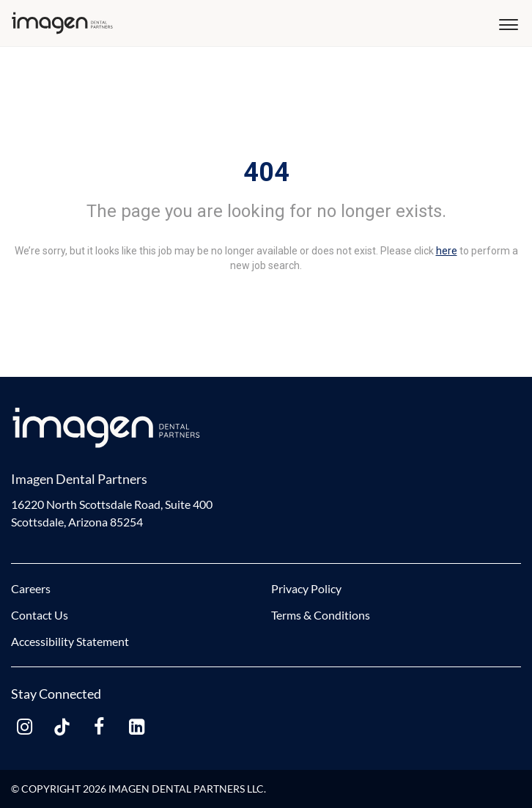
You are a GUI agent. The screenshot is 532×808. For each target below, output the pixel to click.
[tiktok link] (62, 727)
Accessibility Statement (70, 641)
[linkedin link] (136, 727)
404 (266, 172)
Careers (31, 588)
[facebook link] (99, 727)
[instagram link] (24, 727)
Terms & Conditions (321, 615)
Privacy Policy (306, 588)
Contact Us (40, 615)
